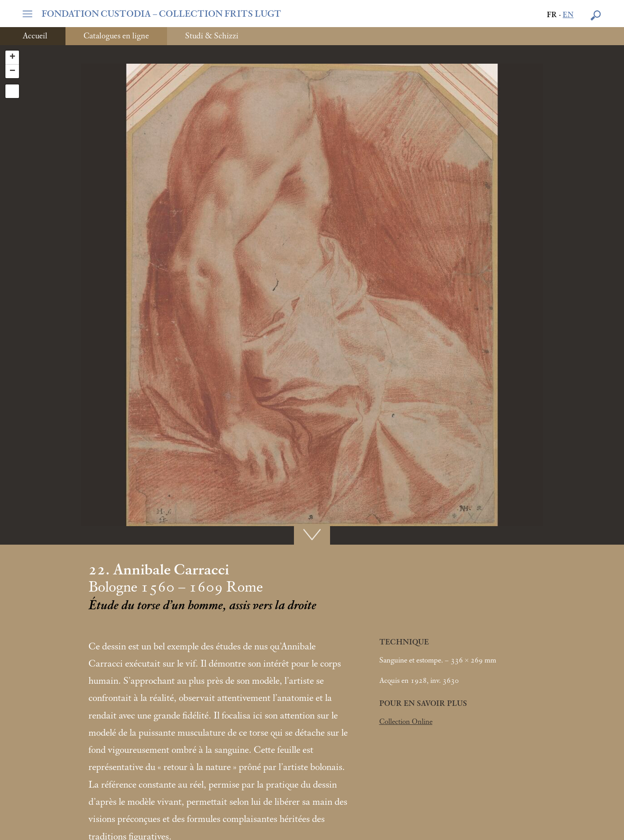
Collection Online (406, 722)
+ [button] (12, 57)
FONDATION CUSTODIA (161, 14)
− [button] (12, 71)
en (568, 15)
